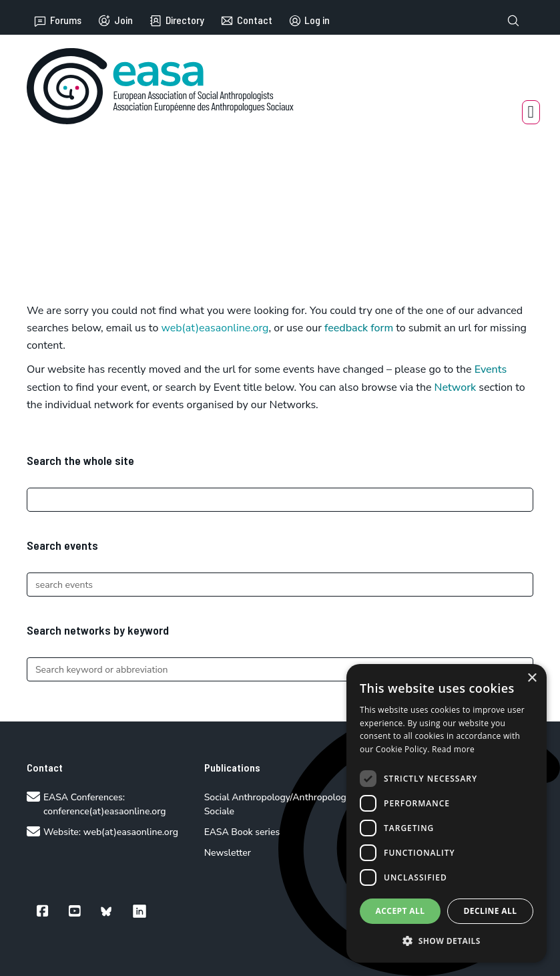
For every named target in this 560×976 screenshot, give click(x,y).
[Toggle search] (513, 21)
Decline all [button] (491, 911)
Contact (246, 21)
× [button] (532, 678)
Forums (57, 21)
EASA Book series (242, 832)
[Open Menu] (531, 112)
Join (115, 21)
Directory (177, 21)
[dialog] (447, 813)
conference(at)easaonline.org (104, 811)
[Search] (280, 500)
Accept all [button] (400, 911)
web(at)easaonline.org (131, 832)
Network (456, 387)
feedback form (359, 328)
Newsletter (228, 853)
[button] (447, 941)
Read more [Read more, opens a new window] (453, 749)
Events (491, 369)
